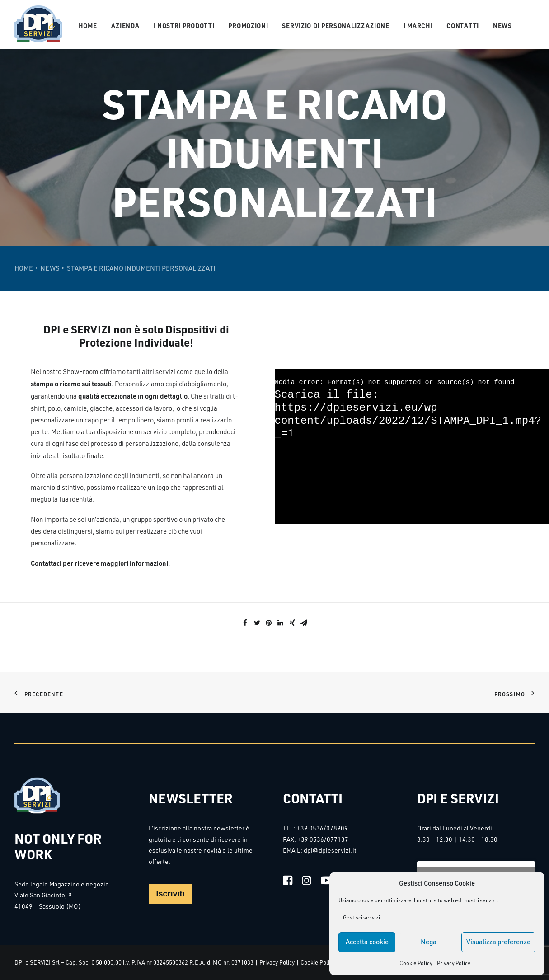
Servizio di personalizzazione (335, 25)
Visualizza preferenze (498, 942)
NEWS (50, 268)
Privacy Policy (454, 963)
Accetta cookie (367, 942)
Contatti (463, 25)
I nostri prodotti (184, 25)
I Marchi (418, 25)
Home (88, 25)
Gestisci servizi (361, 917)
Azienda (125, 25)
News (502, 25)
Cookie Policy (416, 963)
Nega (429, 942)
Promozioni (248, 25)
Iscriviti (171, 894)
